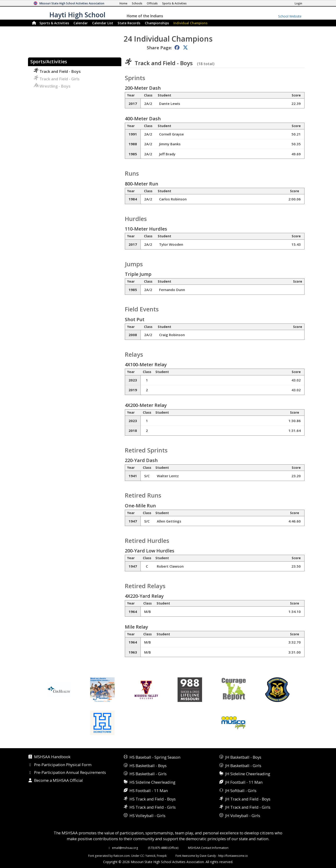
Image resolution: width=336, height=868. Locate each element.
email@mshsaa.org (125, 848)
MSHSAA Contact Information (208, 848)
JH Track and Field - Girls (248, 807)
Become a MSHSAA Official (58, 781)
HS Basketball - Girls (148, 774)
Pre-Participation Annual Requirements (70, 773)
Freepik (162, 856)
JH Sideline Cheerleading (248, 774)
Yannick (150, 856)
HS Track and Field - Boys (153, 799)
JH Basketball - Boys (243, 757)
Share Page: (159, 48)
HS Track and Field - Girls (153, 807)
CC (142, 856)
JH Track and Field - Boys (248, 799)
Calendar (81, 23)
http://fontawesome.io (233, 856)
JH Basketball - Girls (243, 766)
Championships (157, 23)
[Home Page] (123, 3)
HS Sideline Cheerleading (152, 782)
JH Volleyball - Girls (243, 816)
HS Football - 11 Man (149, 791)
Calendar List (103, 23)
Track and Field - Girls (57, 79)
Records (129, 23)
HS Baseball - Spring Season (155, 757)
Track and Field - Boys (57, 71)
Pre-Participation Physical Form (63, 765)
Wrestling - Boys (52, 86)
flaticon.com (122, 856)
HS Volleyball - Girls (147, 816)
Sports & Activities (54, 23)
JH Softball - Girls (241, 791)
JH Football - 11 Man (244, 782)
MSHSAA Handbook (52, 757)
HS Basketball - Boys (148, 766)
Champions (190, 23)
